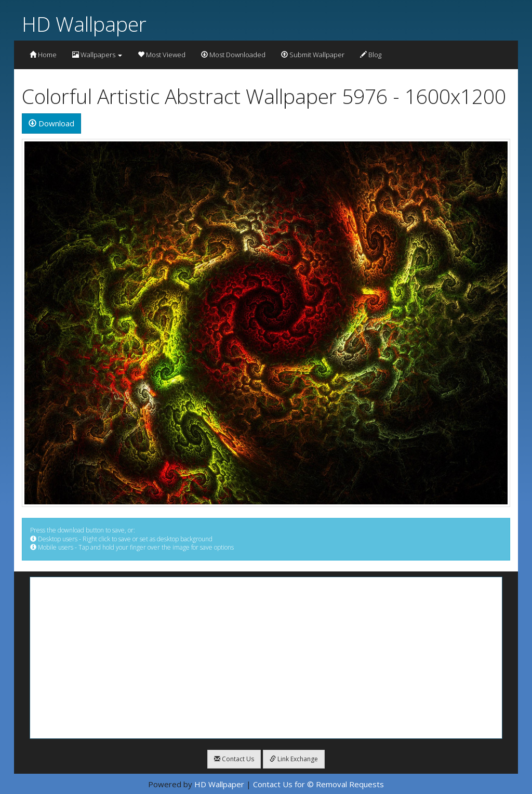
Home (43, 55)
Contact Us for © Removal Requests (318, 784)
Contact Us (234, 759)
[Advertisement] (266, 658)
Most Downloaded (233, 55)
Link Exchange (294, 759)
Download (51, 123)
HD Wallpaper (84, 24)
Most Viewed (162, 55)
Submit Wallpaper (313, 55)
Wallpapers (97, 55)
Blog (371, 55)
